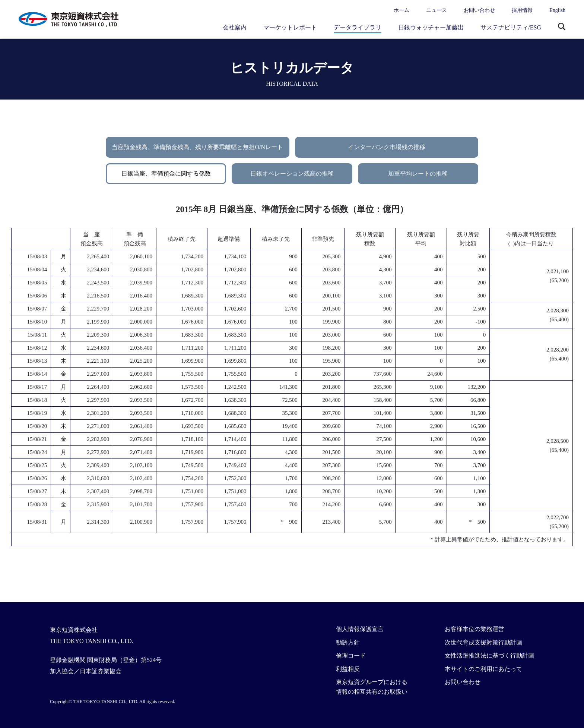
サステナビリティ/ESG (511, 27)
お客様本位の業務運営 (475, 629)
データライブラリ (358, 27)
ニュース (437, 10)
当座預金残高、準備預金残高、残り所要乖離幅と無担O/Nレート (197, 147)
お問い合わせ (479, 10)
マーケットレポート (290, 27)
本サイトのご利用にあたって (483, 669)
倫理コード (351, 655)
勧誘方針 (348, 642)
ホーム (401, 10)
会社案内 (235, 27)
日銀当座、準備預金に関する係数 (166, 174)
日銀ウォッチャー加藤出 (431, 27)
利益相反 (348, 669)
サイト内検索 (562, 27)
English (557, 10)
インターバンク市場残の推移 (387, 147)
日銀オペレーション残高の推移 (292, 174)
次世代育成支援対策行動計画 (483, 642)
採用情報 (522, 10)
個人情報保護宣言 (360, 629)
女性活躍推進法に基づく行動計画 (489, 655)
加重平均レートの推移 (418, 174)
